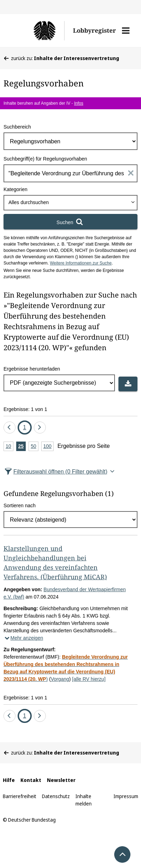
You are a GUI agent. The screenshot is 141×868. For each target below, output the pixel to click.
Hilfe (9, 780)
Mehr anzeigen (23, 638)
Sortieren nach (20, 505)
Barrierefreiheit (20, 796)
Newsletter (61, 780)
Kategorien (16, 189)
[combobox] (70, 203)
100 (48, 447)
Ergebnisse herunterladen (32, 369)
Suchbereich (17, 127)
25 (22, 447)
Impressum (126, 796)
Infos (79, 103)
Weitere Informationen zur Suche (81, 263)
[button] (126, 31)
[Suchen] (70, 222)
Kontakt (31, 780)
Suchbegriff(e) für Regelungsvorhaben (45, 159)
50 (35, 447)
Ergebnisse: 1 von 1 (25, 409)
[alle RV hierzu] (89, 679)
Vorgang (60, 679)
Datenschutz (56, 796)
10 (10, 447)
